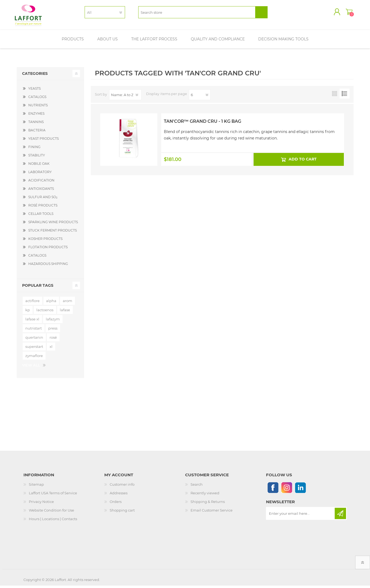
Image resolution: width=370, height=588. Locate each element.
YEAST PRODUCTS (44, 141)
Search (197, 487)
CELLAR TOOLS (41, 216)
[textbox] (197, 14)
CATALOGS (37, 99)
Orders (116, 504)
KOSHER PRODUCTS (45, 241)
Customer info (122, 487)
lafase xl (32, 321)
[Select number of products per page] (200, 97)
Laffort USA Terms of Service (53, 495)
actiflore (32, 303)
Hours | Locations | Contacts (53, 521)
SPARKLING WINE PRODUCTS (53, 224)
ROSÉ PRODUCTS (43, 208)
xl (51, 349)
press (53, 331)
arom (68, 303)
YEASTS (34, 91)
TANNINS (36, 124)
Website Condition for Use (51, 513)
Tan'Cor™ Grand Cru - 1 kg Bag (203, 124)
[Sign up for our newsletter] (301, 516)
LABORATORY (40, 174)
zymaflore (34, 358)
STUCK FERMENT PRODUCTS (53, 233)
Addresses (119, 495)
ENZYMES (36, 116)
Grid (335, 96)
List (345, 96)
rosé (53, 340)
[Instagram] (287, 490)
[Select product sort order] (125, 97)
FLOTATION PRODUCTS (48, 249)
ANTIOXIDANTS (41, 191)
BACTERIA (37, 133)
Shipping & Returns (208, 504)
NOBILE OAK (39, 166)
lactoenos (45, 312)
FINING (34, 149)
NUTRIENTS (38, 108)
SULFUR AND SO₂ (43, 199)
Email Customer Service (212, 513)
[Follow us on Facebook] (273, 490)
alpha (51, 303)
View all (31, 367)
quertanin (34, 340)
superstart (34, 349)
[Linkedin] (300, 490)
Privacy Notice (41, 504)
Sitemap (36, 487)
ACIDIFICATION (41, 183)
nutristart (34, 331)
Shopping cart (347, 13)
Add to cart (303, 162)
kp (28, 312)
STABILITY (37, 158)
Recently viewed (205, 495)
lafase (65, 312)
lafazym (53, 321)
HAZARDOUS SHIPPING (48, 266)
